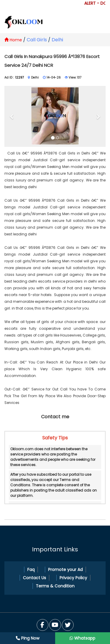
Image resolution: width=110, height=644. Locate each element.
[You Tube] (68, 625)
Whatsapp (82, 638)
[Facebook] (43, 625)
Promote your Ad (65, 570)
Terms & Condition (55, 586)
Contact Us (34, 578)
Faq (31, 570)
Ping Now (28, 638)
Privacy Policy (73, 578)
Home (13, 40)
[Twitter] (55, 625)
